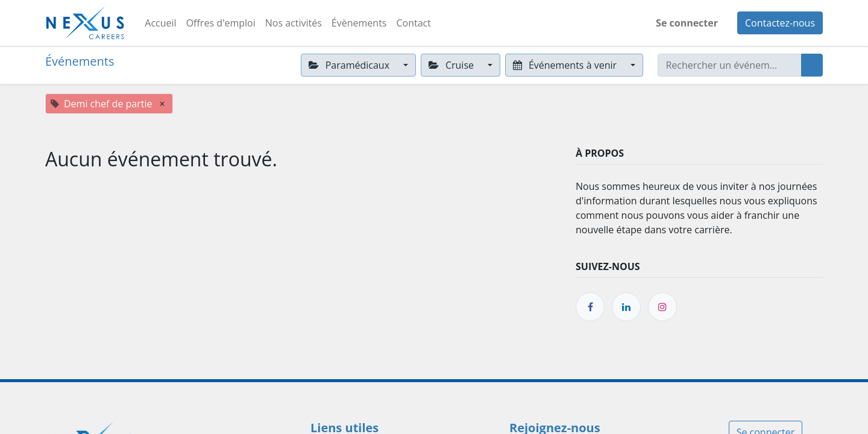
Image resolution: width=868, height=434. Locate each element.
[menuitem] (160, 23)
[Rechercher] (812, 65)
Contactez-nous (780, 23)
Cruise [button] (452, 65)
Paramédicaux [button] (350, 65)
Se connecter (687, 23)
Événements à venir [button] (566, 65)
